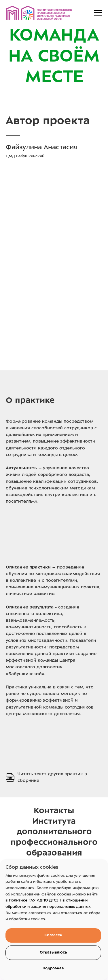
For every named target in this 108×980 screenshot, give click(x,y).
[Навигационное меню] (98, 13)
